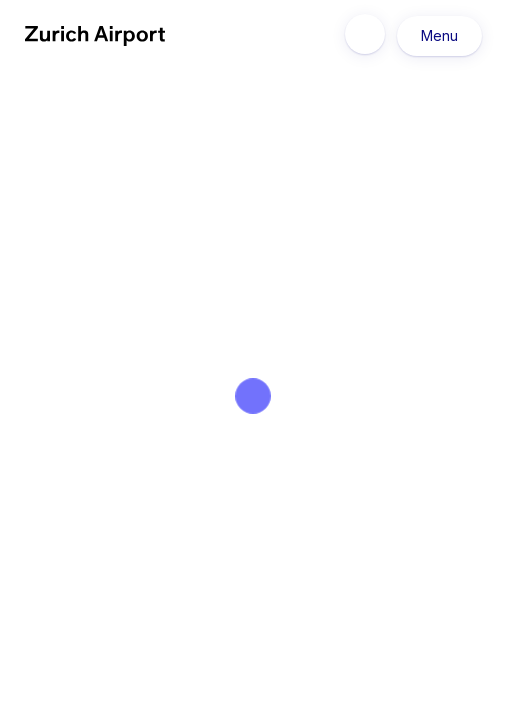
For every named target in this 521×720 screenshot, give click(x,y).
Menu (439, 36)
